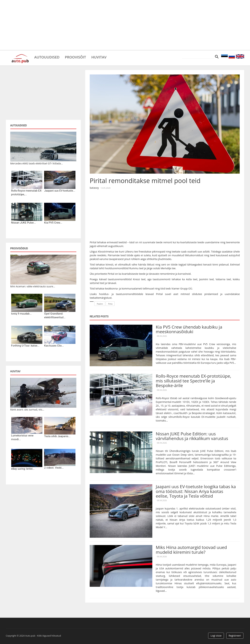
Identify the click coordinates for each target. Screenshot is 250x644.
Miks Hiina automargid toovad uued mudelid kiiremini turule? (191, 550)
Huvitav (99, 57)
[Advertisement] (125, 25)
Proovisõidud (19, 248)
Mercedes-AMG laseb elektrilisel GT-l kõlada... (37, 163)
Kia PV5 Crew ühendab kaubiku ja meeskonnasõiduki (189, 329)
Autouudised (47, 57)
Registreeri (235, 636)
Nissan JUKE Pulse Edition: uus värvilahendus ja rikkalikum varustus (192, 436)
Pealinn (100, 304)
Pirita (110, 304)
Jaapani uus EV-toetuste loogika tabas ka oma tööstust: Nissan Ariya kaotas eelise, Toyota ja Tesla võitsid (196, 491)
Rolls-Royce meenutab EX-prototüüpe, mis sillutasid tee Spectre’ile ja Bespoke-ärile (194, 381)
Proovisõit (76, 57)
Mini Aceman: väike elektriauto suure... (33, 286)
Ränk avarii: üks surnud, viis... (27, 410)
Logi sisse (216, 636)
